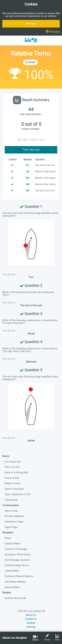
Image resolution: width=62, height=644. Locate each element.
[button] (31, 44)
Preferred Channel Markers (19, 576)
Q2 (28, 172)
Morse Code (11, 511)
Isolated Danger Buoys (17, 565)
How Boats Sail (13, 462)
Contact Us (31, 619)
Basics (6, 456)
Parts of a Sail (12, 467)
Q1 (28, 165)
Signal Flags (11, 527)
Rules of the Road (14, 489)
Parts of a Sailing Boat (16, 472)
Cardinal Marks (12, 544)
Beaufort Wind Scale (15, 598)
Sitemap (31, 627)
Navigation (8, 533)
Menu (36, 638)
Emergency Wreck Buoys (18, 554)
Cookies (31, 623)
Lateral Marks (12, 571)
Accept (31, 24)
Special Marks (12, 587)
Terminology (11, 500)
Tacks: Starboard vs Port (18, 494)
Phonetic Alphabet (14, 516)
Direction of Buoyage (16, 549)
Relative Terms (13, 483)
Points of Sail (12, 478)
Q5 (28, 191)
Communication (10, 505)
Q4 (28, 184)
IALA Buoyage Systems (17, 560)
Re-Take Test (31, 150)
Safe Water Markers (15, 582)
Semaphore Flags (14, 522)
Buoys (8, 538)
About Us (31, 615)
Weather (7, 593)
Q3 (28, 178)
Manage (53, 32)
